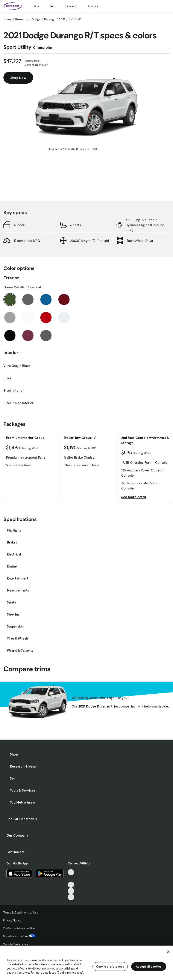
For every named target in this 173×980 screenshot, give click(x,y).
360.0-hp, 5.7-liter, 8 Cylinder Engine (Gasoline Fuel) (145, 225)
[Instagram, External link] (71, 891)
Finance (93, 6)
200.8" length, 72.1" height (90, 241)
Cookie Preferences (16, 944)
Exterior (11, 278)
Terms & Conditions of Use (21, 912)
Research (71, 6)
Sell (52, 6)
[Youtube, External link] (71, 885)
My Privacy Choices (19, 936)
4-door (19, 225)
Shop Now (18, 78)
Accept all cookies (149, 966)
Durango (50, 19)
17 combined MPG (27, 241)
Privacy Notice (12, 920)
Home (8, 19)
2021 (62, 19)
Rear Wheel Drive (140, 241)
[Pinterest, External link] (71, 897)
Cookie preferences (110, 966)
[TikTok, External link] (71, 872)
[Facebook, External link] (71, 878)
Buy (36, 6)
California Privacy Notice (19, 928)
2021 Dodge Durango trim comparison (108, 706)
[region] (86, 963)
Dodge (36, 19)
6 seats (76, 225)
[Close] (168, 952)
